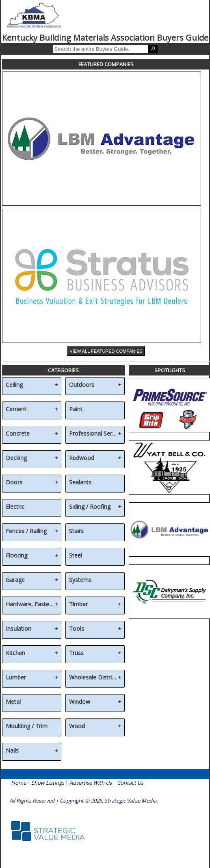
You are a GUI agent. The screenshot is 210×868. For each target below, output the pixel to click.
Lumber (16, 678)
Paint (76, 409)
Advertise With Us (91, 783)
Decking (16, 458)
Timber (78, 604)
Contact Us (130, 783)
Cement (16, 409)
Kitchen (15, 653)
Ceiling (14, 385)
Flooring (16, 556)
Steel (76, 556)
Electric (15, 507)
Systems (80, 580)
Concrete (18, 434)
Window (80, 702)
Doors (14, 483)
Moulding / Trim (27, 726)
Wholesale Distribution (94, 678)
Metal (13, 702)
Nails (12, 751)
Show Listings (48, 783)
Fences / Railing (26, 531)
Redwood (82, 458)
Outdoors (82, 385)
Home (18, 783)
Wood (77, 726)
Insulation (18, 629)
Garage (15, 580)
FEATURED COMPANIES (106, 64)
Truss (76, 653)
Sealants (80, 483)
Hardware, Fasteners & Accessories (30, 604)
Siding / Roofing (90, 507)
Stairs (76, 531)
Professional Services (94, 434)
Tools (77, 629)
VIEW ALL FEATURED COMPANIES (106, 351)
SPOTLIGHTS (170, 370)
